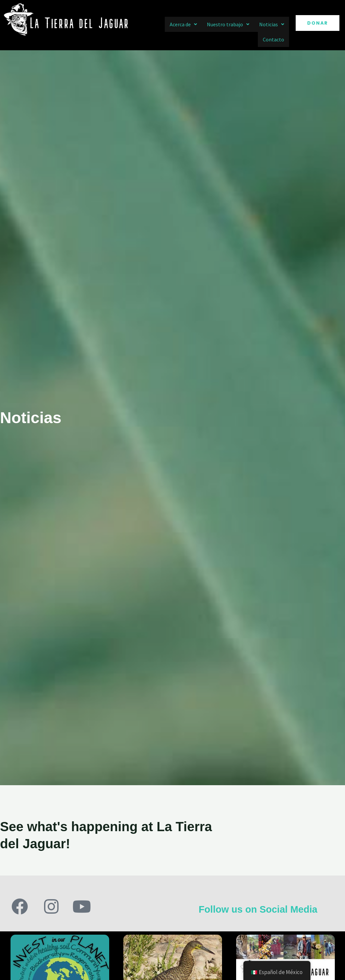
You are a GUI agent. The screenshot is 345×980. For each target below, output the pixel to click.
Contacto (273, 39)
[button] (183, 24)
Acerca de (183, 24)
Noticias (272, 24)
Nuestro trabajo (228, 24)
